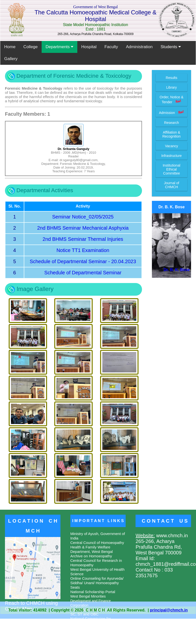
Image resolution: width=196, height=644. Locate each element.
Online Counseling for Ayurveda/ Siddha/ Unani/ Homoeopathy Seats (97, 583)
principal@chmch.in (169, 610)
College (30, 47)
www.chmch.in (171, 536)
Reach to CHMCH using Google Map (33, 603)
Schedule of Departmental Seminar (83, 273)
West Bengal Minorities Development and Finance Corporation (91, 601)
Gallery (11, 59)
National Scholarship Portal (93, 592)
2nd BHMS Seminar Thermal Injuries (83, 239)
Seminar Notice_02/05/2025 (83, 217)
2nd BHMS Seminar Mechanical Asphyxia (83, 228)
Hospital (89, 47)
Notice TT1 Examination (83, 250)
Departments (59, 47)
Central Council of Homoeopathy (97, 543)
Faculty (111, 47)
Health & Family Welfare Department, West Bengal (92, 549)
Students (171, 47)
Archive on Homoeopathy (91, 556)
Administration (139, 47)
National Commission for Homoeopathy (91, 621)
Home (10, 47)
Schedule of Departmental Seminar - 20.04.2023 (83, 261)
